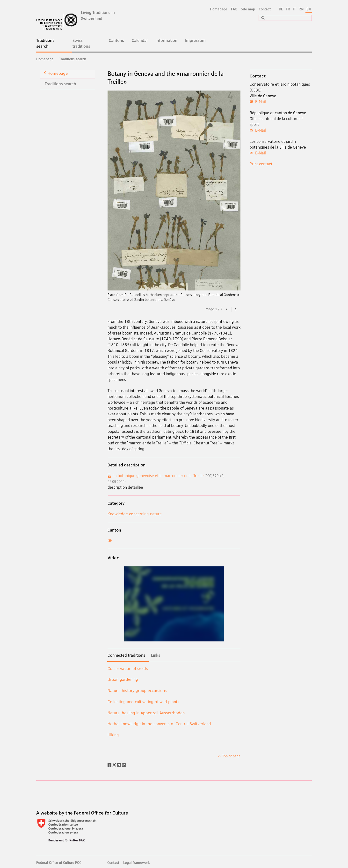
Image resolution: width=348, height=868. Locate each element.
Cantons (116, 40)
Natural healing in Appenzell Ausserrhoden (146, 713)
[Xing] (120, 764)
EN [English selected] (309, 9)
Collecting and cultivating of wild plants (143, 702)
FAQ (234, 9)
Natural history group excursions (137, 690)
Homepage (219, 9)
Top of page (231, 756)
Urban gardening (123, 679)
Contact (265, 9)
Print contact (261, 164)
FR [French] (288, 9)
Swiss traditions (81, 43)
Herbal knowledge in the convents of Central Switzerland (159, 724)
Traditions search (49, 45)
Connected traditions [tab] (126, 655)
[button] (261, 18)
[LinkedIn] (124, 764)
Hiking (113, 735)
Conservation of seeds (128, 668)
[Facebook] (110, 764)
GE (110, 540)
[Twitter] (115, 764)
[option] (174, 190)
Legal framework (137, 863)
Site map (248, 9)
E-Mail (260, 102)
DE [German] (281, 9)
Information (167, 40)
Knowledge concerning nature (135, 514)
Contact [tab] (258, 76)
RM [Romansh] (301, 9)
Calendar (140, 40)
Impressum (195, 40)
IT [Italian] (294, 9)
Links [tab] (156, 655)
